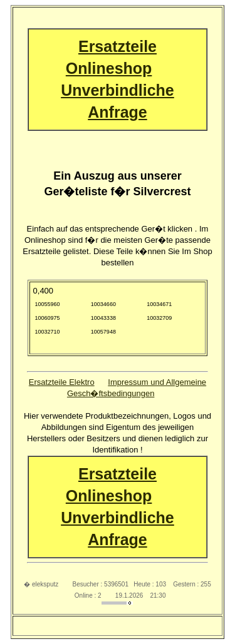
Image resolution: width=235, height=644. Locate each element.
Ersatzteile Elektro (62, 382)
